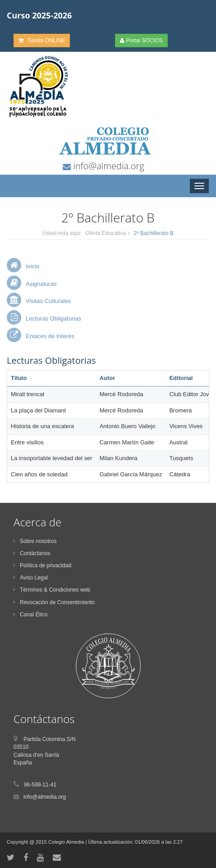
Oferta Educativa (105, 233)
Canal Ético (30, 615)
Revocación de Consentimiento (54, 602)
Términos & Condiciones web (52, 590)
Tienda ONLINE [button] (42, 41)
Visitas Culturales (48, 301)
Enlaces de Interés (50, 336)
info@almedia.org (107, 166)
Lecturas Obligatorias (53, 319)
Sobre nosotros (35, 541)
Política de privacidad (42, 565)
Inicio (32, 266)
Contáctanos (32, 553)
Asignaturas (41, 284)
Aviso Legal (31, 578)
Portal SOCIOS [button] (141, 41)
